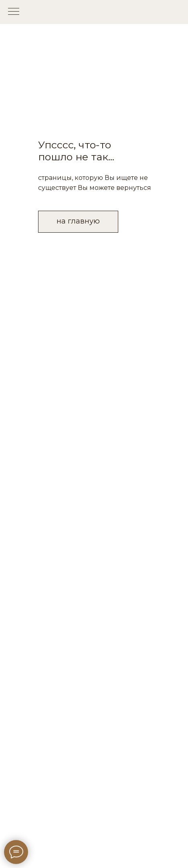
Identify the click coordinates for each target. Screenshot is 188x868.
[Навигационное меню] (14, 12)
